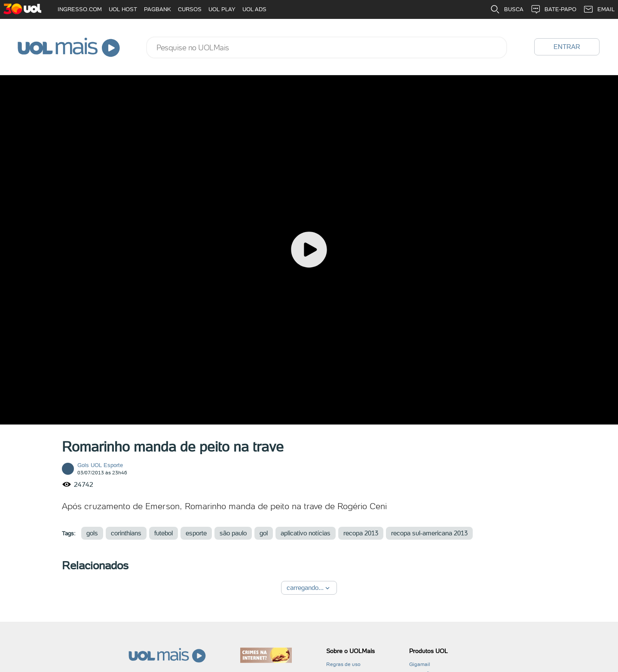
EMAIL (599, 9)
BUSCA (507, 9)
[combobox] (327, 47)
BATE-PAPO (553, 9)
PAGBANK (158, 9)
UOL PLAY (222, 9)
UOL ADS (254, 9)
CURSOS (190, 9)
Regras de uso (343, 664)
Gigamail (420, 664)
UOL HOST (123, 9)
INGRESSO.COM (80, 9)
